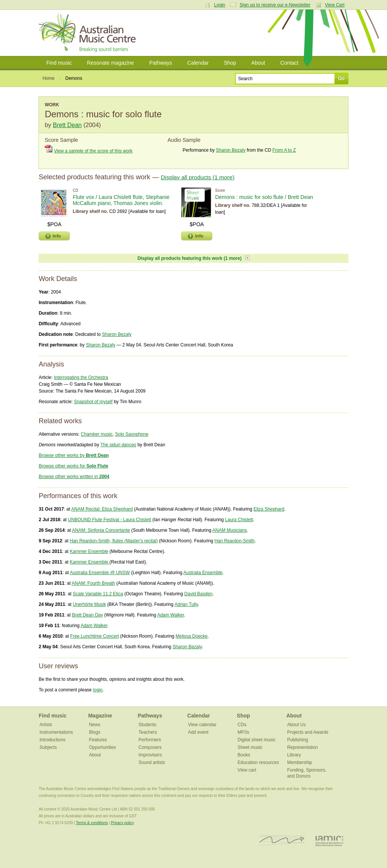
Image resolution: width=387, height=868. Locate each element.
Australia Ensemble (203, 573)
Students (148, 725)
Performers (150, 740)
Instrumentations (56, 732)
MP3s (244, 732)
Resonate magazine (111, 63)
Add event (198, 732)
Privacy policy (122, 823)
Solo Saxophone (132, 434)
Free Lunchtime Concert (95, 636)
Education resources (258, 762)
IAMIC (329, 841)
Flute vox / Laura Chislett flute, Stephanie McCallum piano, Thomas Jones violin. (121, 200)
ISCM (282, 841)
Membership (300, 762)
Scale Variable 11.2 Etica (98, 594)
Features (98, 740)
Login (219, 5)
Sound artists (152, 762)
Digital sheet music (257, 740)
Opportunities (102, 747)
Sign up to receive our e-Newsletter (275, 5)
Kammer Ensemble (89, 551)
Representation (303, 747)
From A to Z (284, 150)
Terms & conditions (92, 823)
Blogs (94, 732)
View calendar (202, 725)
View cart (247, 770)
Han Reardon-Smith (235, 541)
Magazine (100, 716)
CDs (242, 725)
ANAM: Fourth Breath (94, 583)
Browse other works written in (74, 477)
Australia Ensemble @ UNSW (100, 573)
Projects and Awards (308, 732)
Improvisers (150, 755)
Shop (230, 63)
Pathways (161, 63)
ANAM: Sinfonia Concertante (101, 530)
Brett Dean (67, 125)
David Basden (199, 594)
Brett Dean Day (87, 615)
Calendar (198, 63)
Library (294, 755)
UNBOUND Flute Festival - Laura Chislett (110, 520)
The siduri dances (118, 445)
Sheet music (250, 747)
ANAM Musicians (230, 530)
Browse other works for (73, 466)
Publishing (298, 740)
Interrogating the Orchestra (81, 377)
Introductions (52, 740)
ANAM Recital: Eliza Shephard (102, 509)
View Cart (335, 5)
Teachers (148, 732)
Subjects (48, 747)
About (258, 63)
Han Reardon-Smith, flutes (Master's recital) (114, 541)
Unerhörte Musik (89, 604)
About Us (296, 725)
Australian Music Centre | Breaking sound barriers (89, 33)
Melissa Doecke (192, 636)
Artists (46, 725)
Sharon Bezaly (231, 150)
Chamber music (97, 434)
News (94, 725)
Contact (289, 63)
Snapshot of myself (93, 402)
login (98, 690)
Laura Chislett (239, 520)
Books (244, 755)
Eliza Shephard (269, 509)
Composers (150, 747)
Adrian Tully (186, 604)
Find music (59, 63)
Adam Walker (171, 615)
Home (48, 78)
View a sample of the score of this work (93, 151)
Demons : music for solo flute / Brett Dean (264, 197)
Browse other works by (74, 455)
